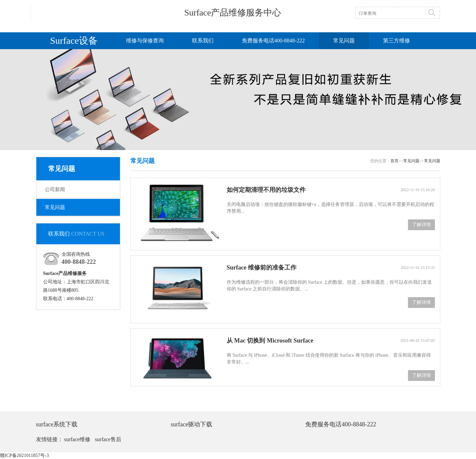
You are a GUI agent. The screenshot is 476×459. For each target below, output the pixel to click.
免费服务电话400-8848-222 (273, 41)
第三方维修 (396, 41)
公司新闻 (55, 189)
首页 (394, 161)
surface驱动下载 (191, 424)
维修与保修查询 (145, 41)
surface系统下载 (57, 424)
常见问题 (344, 41)
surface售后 (108, 439)
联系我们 (203, 41)
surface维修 (77, 439)
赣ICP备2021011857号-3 (24, 455)
